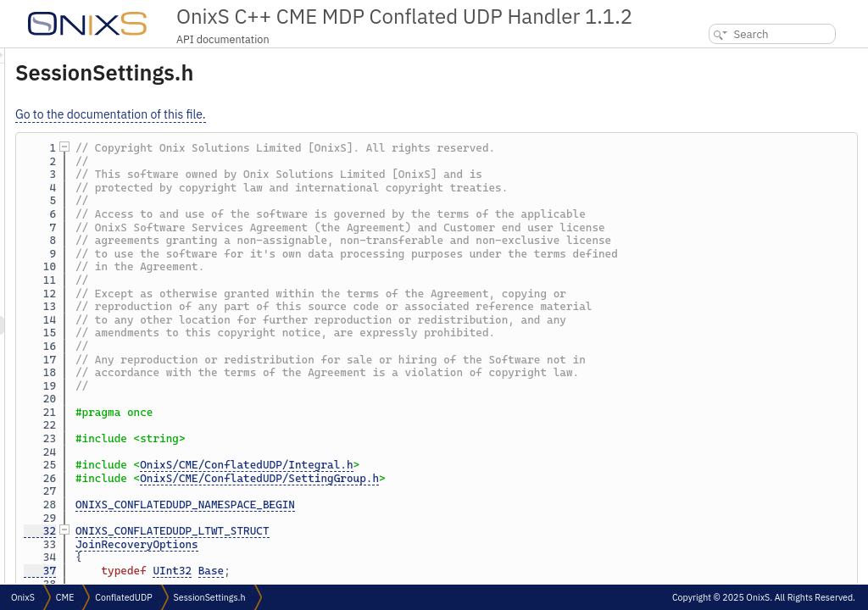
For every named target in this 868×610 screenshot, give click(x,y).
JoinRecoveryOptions (349, 544)
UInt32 (384, 571)
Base (423, 571)
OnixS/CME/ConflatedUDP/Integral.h (458, 465)
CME (65, 597)
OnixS (23, 597)
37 (252, 571)
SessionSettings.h (210, 597)
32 (252, 531)
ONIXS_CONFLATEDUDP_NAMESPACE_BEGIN (397, 505)
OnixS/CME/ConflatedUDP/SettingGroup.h (471, 478)
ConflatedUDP (123, 597)
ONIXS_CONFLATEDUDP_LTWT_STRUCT (384, 531)
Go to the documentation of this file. (323, 114)
